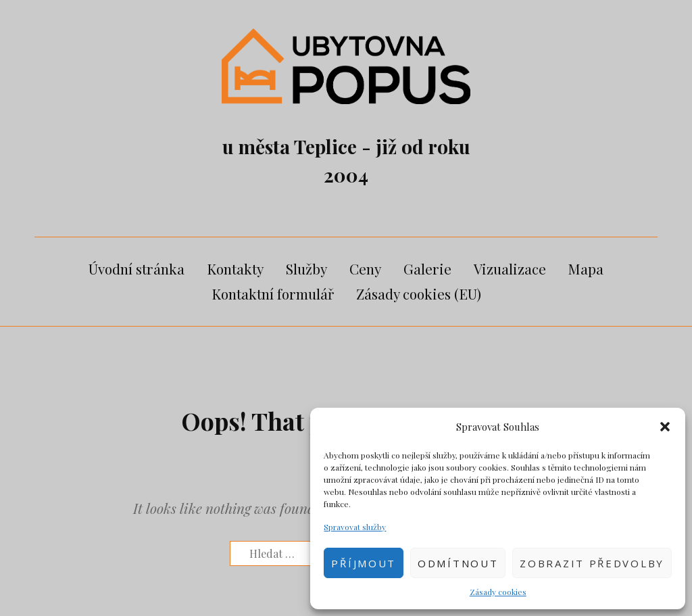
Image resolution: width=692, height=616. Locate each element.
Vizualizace (510, 268)
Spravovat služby (355, 527)
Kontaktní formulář (273, 293)
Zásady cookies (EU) (419, 293)
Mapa (586, 268)
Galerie (427, 268)
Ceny (365, 268)
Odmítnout (458, 563)
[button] (665, 427)
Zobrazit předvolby (592, 563)
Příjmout (364, 563)
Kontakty (235, 268)
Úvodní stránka (137, 268)
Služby (306, 268)
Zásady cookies (498, 592)
